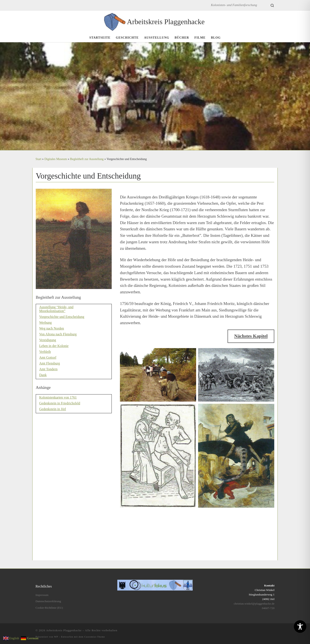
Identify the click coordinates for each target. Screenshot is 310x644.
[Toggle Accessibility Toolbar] (300, 627)
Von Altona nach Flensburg (58, 334)
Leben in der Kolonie (54, 346)
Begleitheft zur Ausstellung (87, 159)
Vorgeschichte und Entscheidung (62, 317)
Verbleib (45, 352)
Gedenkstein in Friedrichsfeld (60, 403)
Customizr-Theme (95, 637)
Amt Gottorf (48, 357)
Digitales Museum (56, 159)
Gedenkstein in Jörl (53, 409)
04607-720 (268, 608)
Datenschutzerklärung (48, 601)
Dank (43, 375)
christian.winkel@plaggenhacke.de (254, 604)
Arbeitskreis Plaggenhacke (64, 630)
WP (56, 637)
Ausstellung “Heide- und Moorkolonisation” (56, 309)
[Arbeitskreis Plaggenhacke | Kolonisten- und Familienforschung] (115, 21)
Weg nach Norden (52, 328)
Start (38, 159)
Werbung (45, 323)
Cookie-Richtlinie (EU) (49, 608)
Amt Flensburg (50, 363)
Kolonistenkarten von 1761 (58, 397)
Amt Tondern (48, 369)
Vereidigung (48, 340)
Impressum (42, 595)
